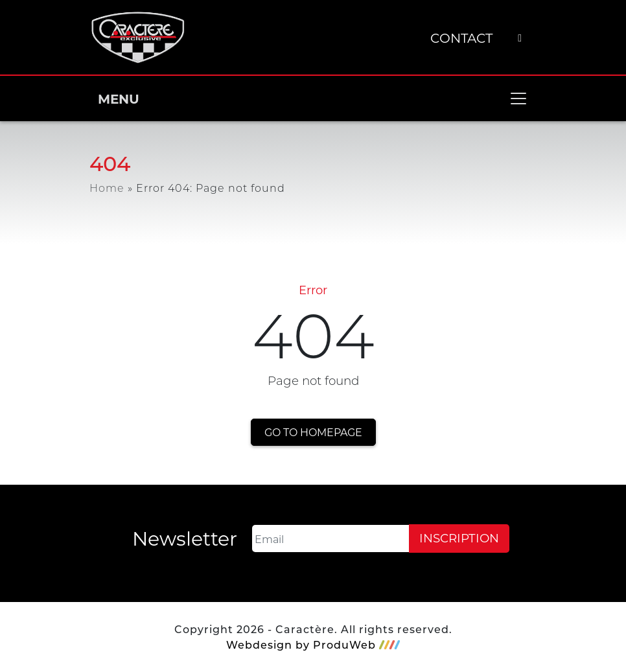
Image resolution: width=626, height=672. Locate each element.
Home (107, 188)
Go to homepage (313, 432)
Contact (461, 38)
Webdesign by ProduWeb (313, 645)
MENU (313, 98)
